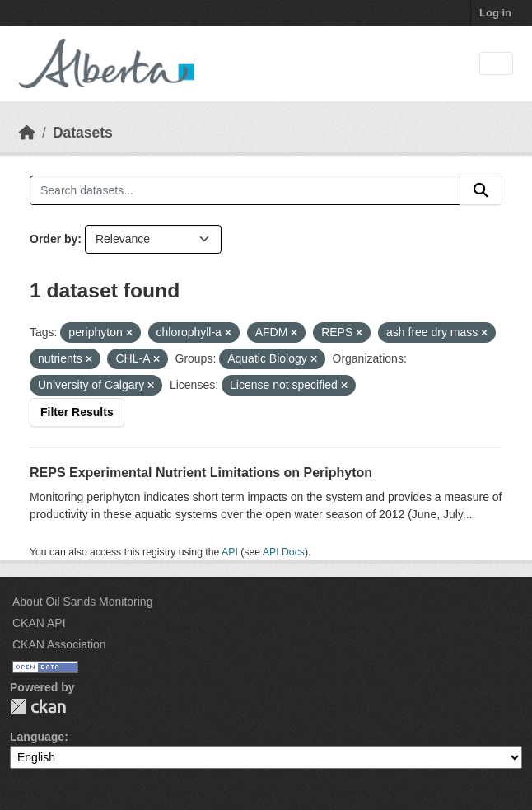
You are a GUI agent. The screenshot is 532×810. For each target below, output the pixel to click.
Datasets (83, 133)
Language (37, 737)
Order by (54, 239)
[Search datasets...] (245, 190)
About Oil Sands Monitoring (82, 602)
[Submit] (481, 190)
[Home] (27, 133)
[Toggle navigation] (496, 64)
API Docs (284, 552)
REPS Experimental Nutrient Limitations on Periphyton (201, 473)
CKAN (38, 707)
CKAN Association (59, 644)
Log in (495, 13)
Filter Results (77, 412)
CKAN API (39, 623)
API (230, 552)
